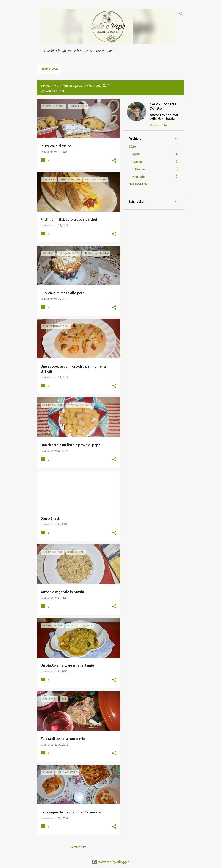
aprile (136, 154)
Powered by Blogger (110, 862)
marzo (137, 162)
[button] (114, 161)
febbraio (139, 169)
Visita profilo (158, 125)
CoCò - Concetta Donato (163, 106)
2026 (132, 147)
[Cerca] (181, 14)
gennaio (138, 177)
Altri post (79, 847)
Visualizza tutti (52, 91)
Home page (50, 69)
